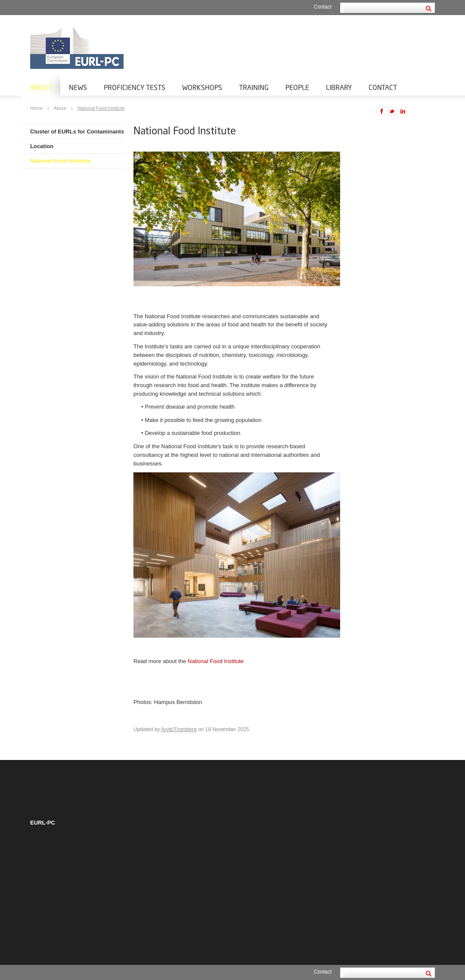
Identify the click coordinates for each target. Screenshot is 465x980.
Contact (323, 7)
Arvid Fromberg (179, 729)
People (297, 87)
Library (339, 87)
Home (37, 108)
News (78, 87)
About (41, 87)
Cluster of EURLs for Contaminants (77, 132)
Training (254, 87)
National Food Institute (101, 108)
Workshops (202, 87)
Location (42, 146)
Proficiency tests (135, 87)
